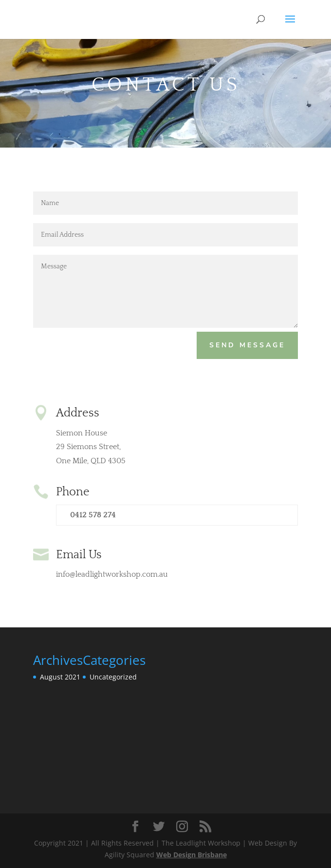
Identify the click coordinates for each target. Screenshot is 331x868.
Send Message (247, 345)
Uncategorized (113, 677)
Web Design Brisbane (192, 855)
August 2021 (60, 677)
